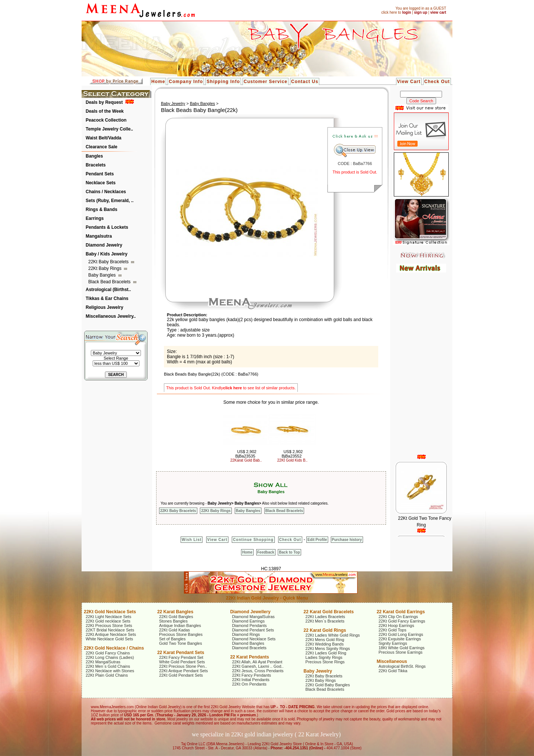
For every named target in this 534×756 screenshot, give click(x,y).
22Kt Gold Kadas (174, 630)
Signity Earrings (393, 643)
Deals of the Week (105, 111)
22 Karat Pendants (250, 657)
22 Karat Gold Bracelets (329, 612)
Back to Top (289, 552)
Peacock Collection (106, 120)
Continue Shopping (253, 540)
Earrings (95, 218)
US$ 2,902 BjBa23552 (292, 454)
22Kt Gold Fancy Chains (108, 653)
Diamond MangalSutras (253, 617)
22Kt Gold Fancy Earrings (402, 621)
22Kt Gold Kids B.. (293, 460)
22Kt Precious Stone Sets (109, 625)
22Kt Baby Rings (106, 268)
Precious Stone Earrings (401, 652)
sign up (421, 12)
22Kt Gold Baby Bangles (328, 685)
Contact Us (305, 82)
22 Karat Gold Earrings (401, 612)
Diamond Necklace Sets (254, 639)
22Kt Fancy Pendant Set (181, 657)
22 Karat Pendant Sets (181, 653)
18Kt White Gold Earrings (402, 648)
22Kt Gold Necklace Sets (110, 612)
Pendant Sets (100, 174)
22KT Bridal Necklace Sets (110, 630)
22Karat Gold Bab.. (246, 460)
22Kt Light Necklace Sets (108, 617)
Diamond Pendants (250, 625)
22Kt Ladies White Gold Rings (333, 635)
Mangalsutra (99, 236)
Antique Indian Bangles (180, 625)
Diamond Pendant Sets (253, 630)
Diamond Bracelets (249, 648)
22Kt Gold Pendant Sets (181, 675)
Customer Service (266, 82)
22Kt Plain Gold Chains (107, 675)
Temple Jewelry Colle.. (109, 129)
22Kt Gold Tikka (393, 671)
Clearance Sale (101, 147)
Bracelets (96, 165)
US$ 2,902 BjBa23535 (246, 454)
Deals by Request (104, 102)
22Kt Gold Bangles (176, 617)
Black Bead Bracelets (110, 282)
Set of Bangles (172, 639)
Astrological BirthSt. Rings (402, 666)
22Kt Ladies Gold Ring (326, 653)
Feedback (266, 552)
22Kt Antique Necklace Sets (111, 634)
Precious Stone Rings (325, 662)
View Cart (409, 82)
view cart (438, 12)
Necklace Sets (101, 183)
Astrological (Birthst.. (108, 290)
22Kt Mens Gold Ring (325, 640)
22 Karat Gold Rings (325, 630)
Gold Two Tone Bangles (181, 643)
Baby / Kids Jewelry (107, 254)
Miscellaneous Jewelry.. (111, 316)
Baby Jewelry (173, 103)
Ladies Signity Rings (324, 657)
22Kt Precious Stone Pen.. (183, 666)
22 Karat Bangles (175, 612)
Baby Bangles (103, 275)
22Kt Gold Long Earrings (401, 634)
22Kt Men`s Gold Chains (108, 666)
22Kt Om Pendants (249, 684)
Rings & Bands (101, 209)
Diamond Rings (246, 634)
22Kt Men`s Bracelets (325, 621)
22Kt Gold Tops (393, 630)
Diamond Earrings (248, 621)
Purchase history (347, 540)
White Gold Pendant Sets (182, 662)
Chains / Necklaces (106, 192)
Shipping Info (223, 82)
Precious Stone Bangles (181, 634)
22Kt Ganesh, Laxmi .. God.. (258, 666)
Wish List (192, 540)
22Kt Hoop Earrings (396, 625)
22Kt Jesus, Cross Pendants (258, 671)
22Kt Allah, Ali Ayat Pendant (257, 662)
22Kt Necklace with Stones (110, 671)
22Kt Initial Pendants (251, 680)
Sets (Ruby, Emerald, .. (110, 201)
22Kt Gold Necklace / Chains (114, 648)
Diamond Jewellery (250, 612)
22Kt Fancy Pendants (252, 675)
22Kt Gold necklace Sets (108, 621)
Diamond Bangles (248, 643)
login (406, 12)
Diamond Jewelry (104, 245)
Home (158, 82)
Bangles (94, 156)
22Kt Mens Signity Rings (328, 648)
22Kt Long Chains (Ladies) (110, 657)
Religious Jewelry (104, 307)
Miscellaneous (392, 661)
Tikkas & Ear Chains (107, 298)
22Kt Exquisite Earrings (400, 639)
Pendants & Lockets (107, 227)
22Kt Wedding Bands (325, 644)
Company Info (186, 82)
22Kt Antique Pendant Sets (184, 671)
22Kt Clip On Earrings (398, 617)
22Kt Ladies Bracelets (325, 617)
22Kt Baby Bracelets (109, 262)
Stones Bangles (173, 621)
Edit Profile (317, 540)
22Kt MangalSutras (103, 662)
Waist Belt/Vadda (103, 138)
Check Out (437, 82)
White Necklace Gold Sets (109, 639)
